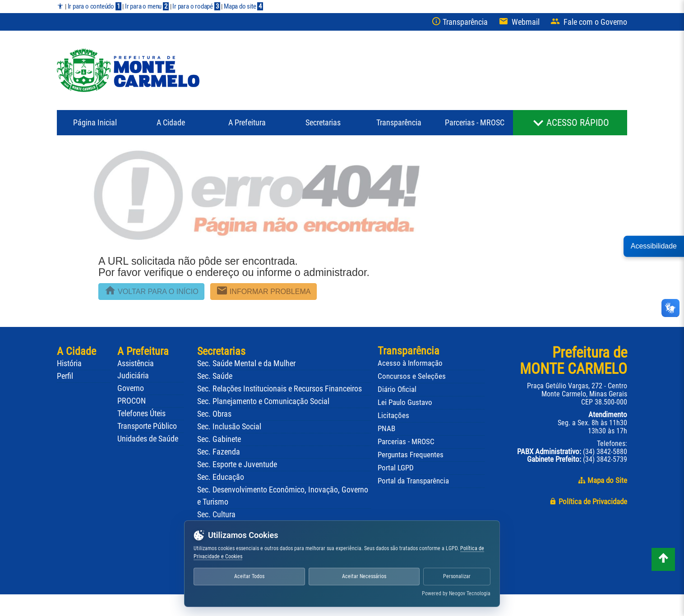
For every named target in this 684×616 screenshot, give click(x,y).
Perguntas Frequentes (411, 455)
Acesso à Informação (410, 363)
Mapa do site (243, 6)
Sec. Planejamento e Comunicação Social (263, 401)
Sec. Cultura (216, 515)
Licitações (393, 415)
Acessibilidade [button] (654, 246)
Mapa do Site (603, 480)
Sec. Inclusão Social (229, 427)
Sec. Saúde (215, 376)
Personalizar (459, 576)
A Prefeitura (143, 351)
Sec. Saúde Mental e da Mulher (246, 363)
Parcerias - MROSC (475, 122)
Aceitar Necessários (366, 576)
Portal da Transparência (413, 481)
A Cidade (171, 122)
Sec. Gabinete (219, 439)
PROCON (132, 401)
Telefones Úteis (141, 414)
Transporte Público (147, 426)
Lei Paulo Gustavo (405, 402)
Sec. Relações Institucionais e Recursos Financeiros (280, 389)
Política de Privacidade (588, 502)
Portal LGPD (396, 468)
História (69, 363)
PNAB (386, 428)
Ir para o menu (147, 6)
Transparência (399, 122)
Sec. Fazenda (219, 452)
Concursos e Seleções (412, 376)
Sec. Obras (214, 414)
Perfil (65, 376)
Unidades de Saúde (148, 439)
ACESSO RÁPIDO (578, 123)
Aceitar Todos (250, 576)
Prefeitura (247, 122)
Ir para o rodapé (196, 6)
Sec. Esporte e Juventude (237, 464)
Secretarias (323, 122)
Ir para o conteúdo (95, 6)
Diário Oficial (397, 389)
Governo (131, 388)
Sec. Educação (221, 477)
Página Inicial (95, 122)
